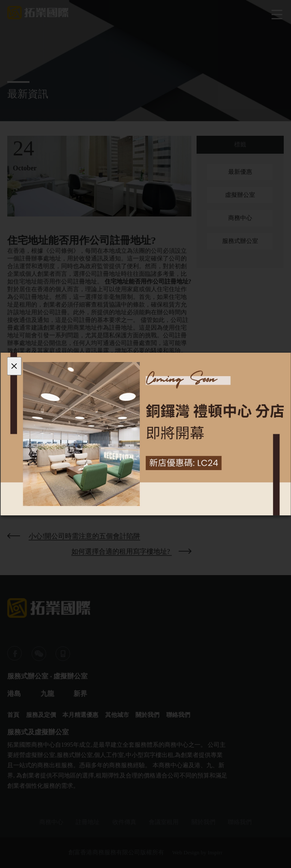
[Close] (14, 366)
